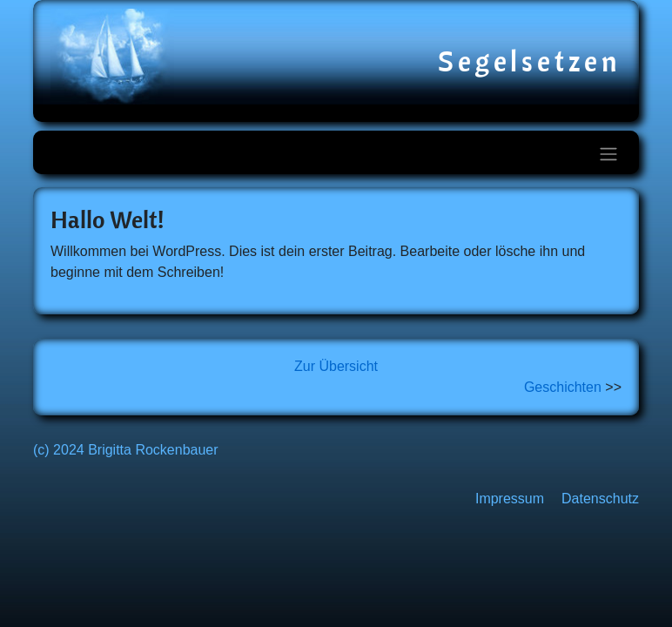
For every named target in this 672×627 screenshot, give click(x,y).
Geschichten (563, 387)
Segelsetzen (530, 61)
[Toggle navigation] (608, 154)
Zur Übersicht (336, 366)
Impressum (510, 499)
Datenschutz (600, 499)
